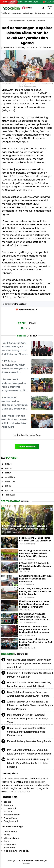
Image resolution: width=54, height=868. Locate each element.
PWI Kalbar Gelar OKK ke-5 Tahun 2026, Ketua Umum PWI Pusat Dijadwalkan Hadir (29, 752)
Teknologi (10, 495)
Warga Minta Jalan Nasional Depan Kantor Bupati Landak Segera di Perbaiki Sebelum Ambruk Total (29, 663)
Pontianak (6, 13)
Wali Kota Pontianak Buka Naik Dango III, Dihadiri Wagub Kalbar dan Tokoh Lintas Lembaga (28, 763)
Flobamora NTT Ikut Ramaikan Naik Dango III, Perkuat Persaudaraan (31, 675)
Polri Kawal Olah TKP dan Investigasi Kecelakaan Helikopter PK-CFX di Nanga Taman (28, 719)
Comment (47, 48)
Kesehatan (10, 482)
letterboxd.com (11, 838)
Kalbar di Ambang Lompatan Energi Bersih (29, 741)
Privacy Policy (10, 818)
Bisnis (8, 486)
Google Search (11, 821)
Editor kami (24, 792)
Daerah (9, 468)
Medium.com (10, 832)
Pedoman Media (12, 815)
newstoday (9, 848)
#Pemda (31, 21)
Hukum (8, 464)
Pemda (8, 473)
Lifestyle (9, 490)
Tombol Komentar (27, 447)
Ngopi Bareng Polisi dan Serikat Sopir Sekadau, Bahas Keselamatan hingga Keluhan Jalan (26, 732)
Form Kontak (10, 808)
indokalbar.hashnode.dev (16, 851)
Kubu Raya (28, 13)
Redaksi (7, 802)
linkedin (7, 841)
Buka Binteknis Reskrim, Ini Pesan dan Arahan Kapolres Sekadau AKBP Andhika (28, 694)
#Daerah (41, 21)
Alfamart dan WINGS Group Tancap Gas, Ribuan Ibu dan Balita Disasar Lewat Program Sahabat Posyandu (30, 705)
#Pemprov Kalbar (17, 21)
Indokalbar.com (31, 861)
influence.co (10, 844)
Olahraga (10, 477)
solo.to (7, 835)
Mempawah (32, 623)
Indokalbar (21, 304)
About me (9, 805)
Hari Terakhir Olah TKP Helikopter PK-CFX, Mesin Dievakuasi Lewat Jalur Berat (29, 684)
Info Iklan (8, 812)
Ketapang (40, 13)
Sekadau (17, 13)
